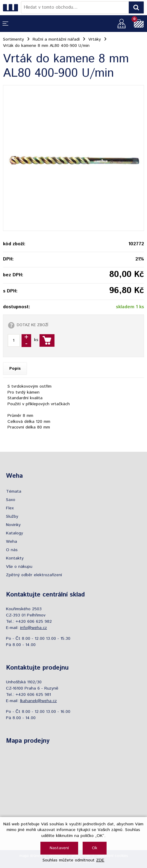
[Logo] (12, 7)
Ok (95, 848)
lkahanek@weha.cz (38, 701)
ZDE (100, 860)
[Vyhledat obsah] (136, 7)
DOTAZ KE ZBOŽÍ (32, 325)
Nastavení (59, 848)
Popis (15, 369)
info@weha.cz (34, 628)
